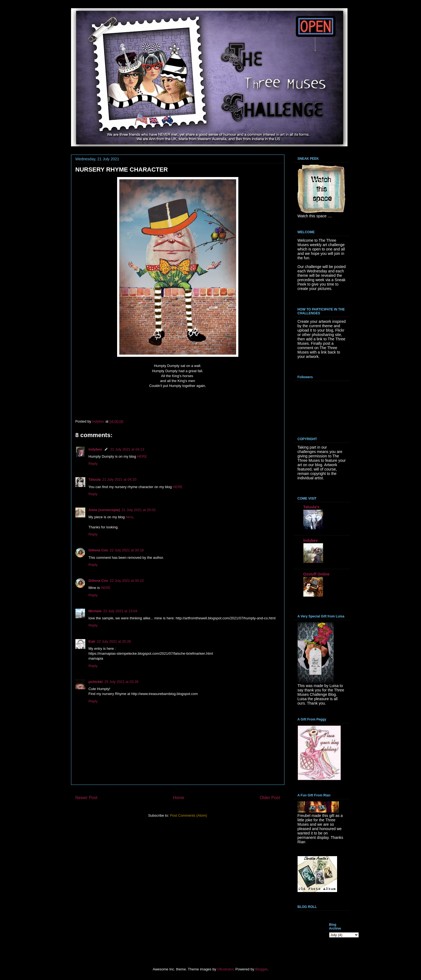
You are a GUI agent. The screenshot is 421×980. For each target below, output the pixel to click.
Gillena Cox (98, 550)
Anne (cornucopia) (104, 510)
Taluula (95, 479)
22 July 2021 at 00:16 (127, 550)
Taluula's (311, 507)
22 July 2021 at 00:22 (127, 581)
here (129, 517)
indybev (95, 449)
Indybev (311, 540)
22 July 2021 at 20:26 (114, 641)
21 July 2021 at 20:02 (139, 510)
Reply (93, 464)
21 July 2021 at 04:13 (127, 449)
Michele (95, 611)
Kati (92, 641)
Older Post (270, 798)
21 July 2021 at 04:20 (119, 479)
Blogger (261, 969)
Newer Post (87, 798)
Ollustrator (225, 969)
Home (179, 798)
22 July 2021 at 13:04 (120, 611)
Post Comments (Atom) (189, 815)
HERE (142, 456)
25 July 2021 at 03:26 (122, 682)
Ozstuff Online (317, 574)
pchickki (96, 682)
